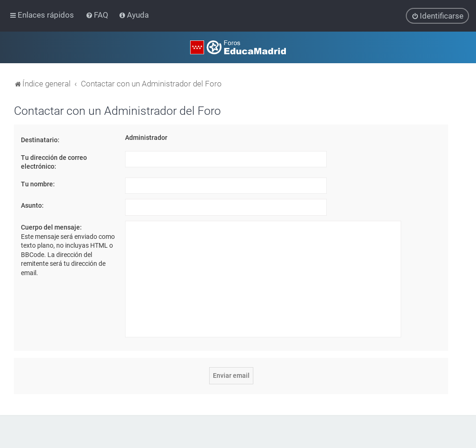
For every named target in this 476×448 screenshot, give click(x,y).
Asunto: (32, 205)
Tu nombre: (38, 184)
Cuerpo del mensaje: (51, 227)
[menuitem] (98, 15)
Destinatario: (40, 140)
